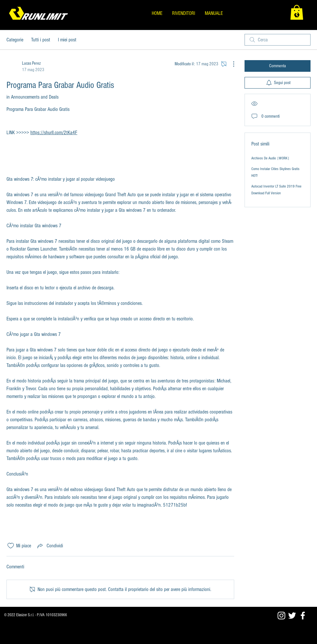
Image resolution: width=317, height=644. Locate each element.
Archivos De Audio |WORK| (270, 158)
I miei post (67, 40)
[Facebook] (303, 616)
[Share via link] (50, 546)
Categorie (15, 40)
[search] (278, 40)
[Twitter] (292, 616)
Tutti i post (41, 40)
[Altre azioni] (230, 64)
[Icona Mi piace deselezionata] (11, 546)
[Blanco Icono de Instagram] (281, 616)
